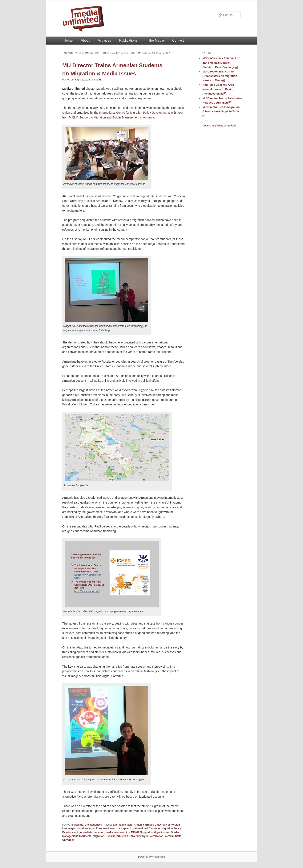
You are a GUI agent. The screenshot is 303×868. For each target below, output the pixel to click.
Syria (145, 836)
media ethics (122, 832)
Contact (178, 40)
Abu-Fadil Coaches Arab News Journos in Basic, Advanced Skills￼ (218, 89)
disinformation (86, 829)
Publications (128, 40)
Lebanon (99, 832)
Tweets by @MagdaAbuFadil (219, 126)
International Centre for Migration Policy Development (134, 113)
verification (157, 836)
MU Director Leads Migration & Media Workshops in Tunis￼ (221, 111)
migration (99, 836)
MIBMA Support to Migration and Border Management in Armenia (112, 117)
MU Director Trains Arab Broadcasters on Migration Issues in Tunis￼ (220, 76)
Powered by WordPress (151, 857)
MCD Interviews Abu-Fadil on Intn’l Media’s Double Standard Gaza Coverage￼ (221, 62)
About (85, 40)
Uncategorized (94, 825)
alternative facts (123, 825)
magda (98, 80)
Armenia (139, 825)
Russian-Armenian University (123, 836)
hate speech (124, 829)
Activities (104, 40)
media (109, 832)
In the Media (155, 40)
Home (68, 40)
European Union (106, 829)
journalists (86, 832)
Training (78, 825)
